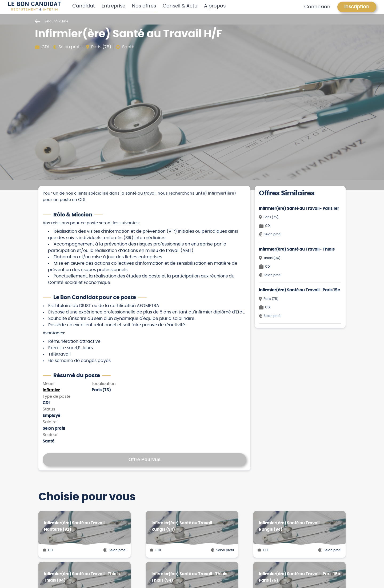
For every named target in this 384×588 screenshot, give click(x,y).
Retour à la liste (52, 21)
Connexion (317, 7)
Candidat (84, 6)
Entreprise (113, 6)
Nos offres (144, 6)
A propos (215, 6)
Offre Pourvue (145, 460)
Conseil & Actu (180, 6)
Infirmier (51, 390)
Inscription (357, 7)
